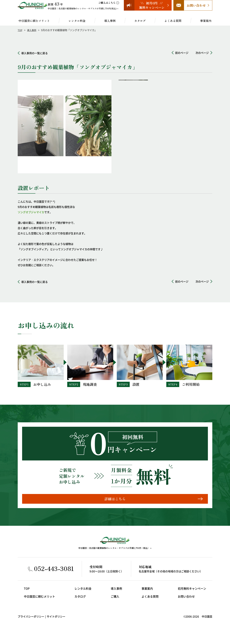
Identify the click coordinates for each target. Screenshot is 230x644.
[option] (65, 127)
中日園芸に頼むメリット (34, 21)
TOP (20, 30)
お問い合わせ (188, 600)
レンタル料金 (77, 21)
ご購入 (115, 600)
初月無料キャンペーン (193, 593)
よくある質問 (173, 21)
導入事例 (110, 21)
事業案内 (206, 21)
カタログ (140, 21)
